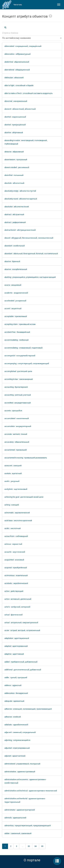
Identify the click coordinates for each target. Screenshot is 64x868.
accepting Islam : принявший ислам (20, 324)
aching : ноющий (12, 505)
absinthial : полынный (14, 175)
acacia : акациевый (13, 285)
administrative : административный (20, 772)
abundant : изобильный (15, 246)
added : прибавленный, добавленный (21, 662)
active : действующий (14, 591)
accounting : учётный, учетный (18, 395)
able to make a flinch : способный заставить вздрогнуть (28, 93)
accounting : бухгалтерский (16, 387)
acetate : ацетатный (13, 473)
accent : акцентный (13, 309)
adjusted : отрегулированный (17, 748)
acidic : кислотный (13, 528)
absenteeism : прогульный (16, 160)
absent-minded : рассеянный (17, 167)
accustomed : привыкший (16, 450)
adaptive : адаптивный (14, 654)
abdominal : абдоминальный (17, 62)
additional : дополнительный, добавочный (23, 670)
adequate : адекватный (14, 701)
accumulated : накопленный (17, 418)
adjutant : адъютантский (15, 756)
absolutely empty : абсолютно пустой (20, 191)
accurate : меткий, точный (16, 434)
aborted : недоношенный (15, 117)
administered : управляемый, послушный (22, 764)
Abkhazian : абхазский (14, 78)
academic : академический (16, 293)
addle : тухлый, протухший (16, 678)
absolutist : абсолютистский (17, 207)
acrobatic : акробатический (16, 583)
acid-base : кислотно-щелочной (18, 521)
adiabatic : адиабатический (16, 725)
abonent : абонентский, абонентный (20, 109)
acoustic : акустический (15, 552)
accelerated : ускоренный (15, 301)
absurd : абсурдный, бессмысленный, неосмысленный (29, 238)
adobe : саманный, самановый (18, 833)
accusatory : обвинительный (17, 442)
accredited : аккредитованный (18, 403)
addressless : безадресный (16, 693)
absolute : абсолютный (14, 183)
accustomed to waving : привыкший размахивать (26, 458)
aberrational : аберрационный (17, 70)
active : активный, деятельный (18, 599)
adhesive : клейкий (13, 717)
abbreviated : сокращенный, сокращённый (23, 46)
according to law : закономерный (19, 379)
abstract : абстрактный (14, 214)
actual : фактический (13, 615)
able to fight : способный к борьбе (19, 85)
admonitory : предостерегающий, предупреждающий (28, 826)
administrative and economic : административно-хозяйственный (25, 781)
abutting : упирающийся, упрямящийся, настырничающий (30, 277)
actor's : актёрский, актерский (17, 607)
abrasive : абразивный (14, 152)
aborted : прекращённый (15, 125)
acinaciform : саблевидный (16, 536)
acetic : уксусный (12, 481)
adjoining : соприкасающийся (17, 740)
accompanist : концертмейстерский (20, 356)
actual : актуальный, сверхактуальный (21, 623)
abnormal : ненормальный (16, 101)
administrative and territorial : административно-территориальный (25, 800)
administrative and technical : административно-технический (31, 791)
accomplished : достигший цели (18, 371)
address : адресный (13, 685)
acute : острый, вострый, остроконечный (22, 630)
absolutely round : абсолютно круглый (21, 199)
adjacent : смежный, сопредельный (20, 732)
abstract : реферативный (15, 222)
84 (36, 846)
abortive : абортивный (14, 133)
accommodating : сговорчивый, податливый (23, 348)
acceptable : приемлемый (16, 316)
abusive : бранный (12, 261)
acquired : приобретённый (16, 568)
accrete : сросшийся (13, 411)
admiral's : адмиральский (15, 818)
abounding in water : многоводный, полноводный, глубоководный (26, 142)
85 (42, 846)
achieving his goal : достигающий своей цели (24, 497)
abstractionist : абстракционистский (20, 230)
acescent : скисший (13, 466)
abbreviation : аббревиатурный (17, 54)
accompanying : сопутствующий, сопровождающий (27, 363)
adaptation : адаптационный (17, 638)
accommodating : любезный (16, 340)
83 (29, 846)
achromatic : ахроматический (17, 513)
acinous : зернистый (13, 544)
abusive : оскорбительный (16, 269)
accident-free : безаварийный (17, 332)
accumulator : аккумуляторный (18, 426)
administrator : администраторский (20, 810)
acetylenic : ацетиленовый (16, 489)
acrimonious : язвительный (16, 575)
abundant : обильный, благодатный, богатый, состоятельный (31, 254)
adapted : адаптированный (16, 646)
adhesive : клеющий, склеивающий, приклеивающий (28, 709)
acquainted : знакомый (14, 560)
